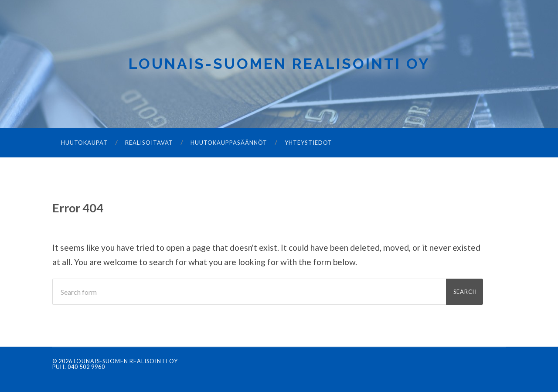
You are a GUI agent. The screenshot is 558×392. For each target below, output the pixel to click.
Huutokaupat (84, 143)
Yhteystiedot (308, 143)
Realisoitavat (149, 143)
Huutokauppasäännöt (229, 143)
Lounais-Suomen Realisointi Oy (279, 64)
